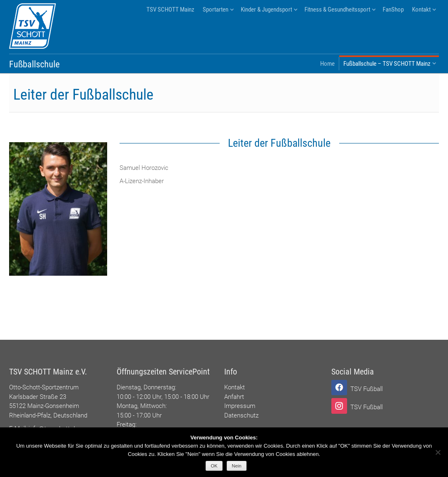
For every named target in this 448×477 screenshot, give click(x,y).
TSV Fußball (367, 389)
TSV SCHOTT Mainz (170, 10)
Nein (236, 466)
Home (327, 64)
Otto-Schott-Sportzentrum (44, 387)
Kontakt (421, 10)
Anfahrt (234, 397)
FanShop (393, 10)
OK (214, 466)
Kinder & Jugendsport (266, 10)
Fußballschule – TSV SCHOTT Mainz (387, 64)
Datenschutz (241, 415)
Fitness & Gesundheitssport (337, 10)
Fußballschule (34, 64)
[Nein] (438, 452)
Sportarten (216, 10)
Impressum (240, 406)
